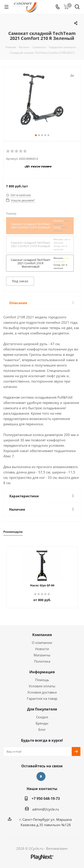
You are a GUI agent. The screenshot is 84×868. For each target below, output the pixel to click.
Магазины (42, 655)
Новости (42, 649)
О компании (42, 643)
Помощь (42, 680)
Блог (42, 729)
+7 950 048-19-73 (46, 798)
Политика (42, 661)
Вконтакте (41, 776)
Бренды (42, 723)
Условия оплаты (42, 686)
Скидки (42, 717)
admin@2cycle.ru (46, 809)
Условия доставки (42, 692)
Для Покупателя (42, 709)
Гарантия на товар (42, 698)
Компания (42, 635)
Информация (42, 672)
